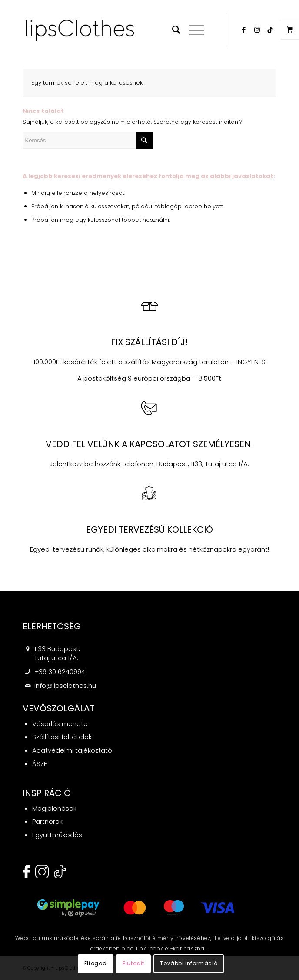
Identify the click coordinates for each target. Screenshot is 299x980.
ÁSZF (40, 764)
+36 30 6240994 (60, 672)
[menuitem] (172, 30)
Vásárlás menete (60, 724)
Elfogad (96, 963)
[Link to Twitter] (270, 30)
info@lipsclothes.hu (65, 686)
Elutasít (133, 963)
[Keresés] (172, 30)
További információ (189, 963)
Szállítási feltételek (62, 737)
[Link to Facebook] (244, 30)
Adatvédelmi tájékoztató (72, 750)
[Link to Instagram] (257, 30)
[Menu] (192, 30)
